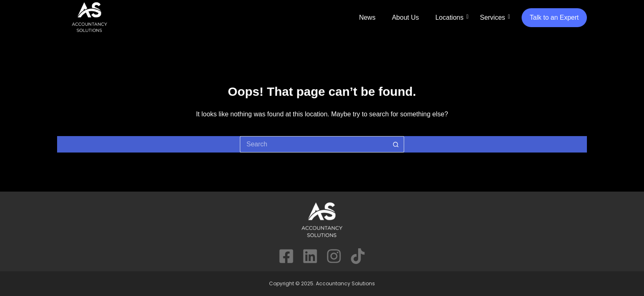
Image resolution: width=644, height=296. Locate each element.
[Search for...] (314, 144)
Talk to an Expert (554, 17)
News (367, 17)
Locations (450, 17)
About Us (405, 17)
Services (492, 17)
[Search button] (396, 144)
